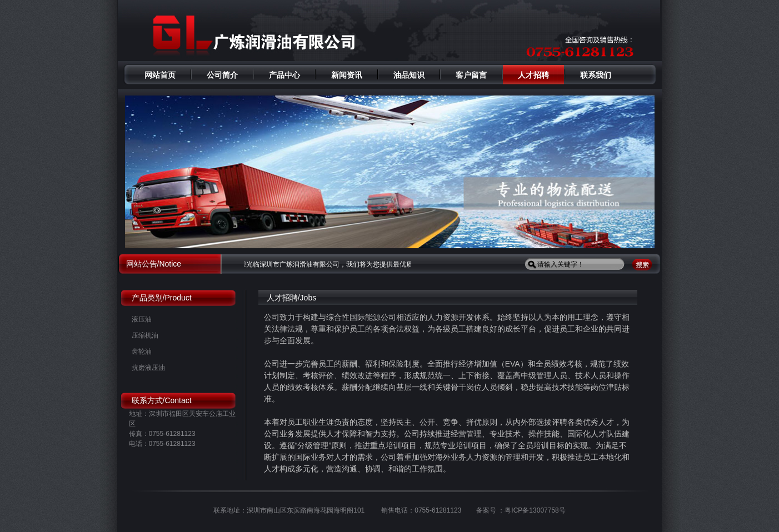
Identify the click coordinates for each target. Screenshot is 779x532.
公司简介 (222, 75)
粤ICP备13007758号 (535, 510)
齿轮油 (142, 352)
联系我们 (596, 75)
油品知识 (409, 75)
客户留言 (471, 75)
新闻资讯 (347, 75)
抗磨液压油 (148, 368)
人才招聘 (533, 75)
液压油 (142, 319)
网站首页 (160, 75)
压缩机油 (145, 335)
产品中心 (284, 75)
